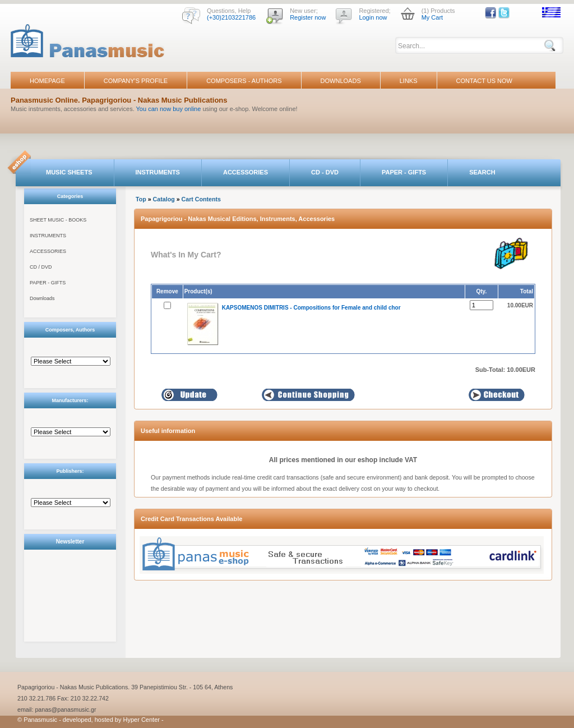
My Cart (432, 17)
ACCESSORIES (246, 172)
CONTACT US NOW (484, 81)
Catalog (164, 199)
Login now (373, 17)
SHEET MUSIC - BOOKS (58, 220)
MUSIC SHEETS (69, 172)
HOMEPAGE (47, 81)
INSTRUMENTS (158, 172)
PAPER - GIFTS (404, 172)
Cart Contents (201, 199)
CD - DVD (325, 172)
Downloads (42, 298)
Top (141, 199)
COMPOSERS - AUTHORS (244, 81)
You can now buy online (169, 109)
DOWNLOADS (341, 81)
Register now (308, 17)
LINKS (409, 81)
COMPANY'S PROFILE (136, 81)
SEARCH (482, 172)
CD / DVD (41, 267)
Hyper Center (142, 720)
